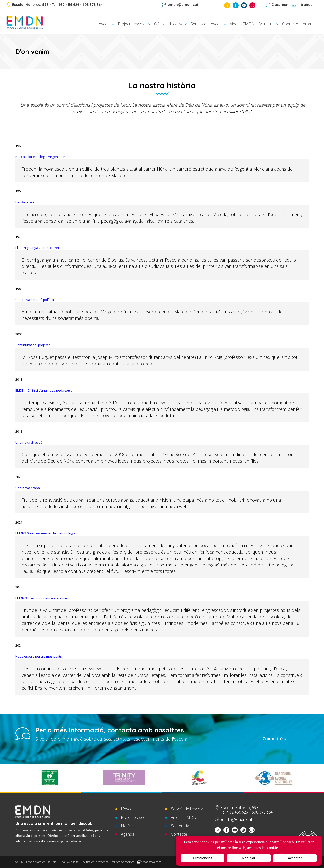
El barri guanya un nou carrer (37, 248)
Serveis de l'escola (187, 809)
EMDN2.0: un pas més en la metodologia (45, 533)
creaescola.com (151, 862)
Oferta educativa (169, 24)
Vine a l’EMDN (242, 24)
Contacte (290, 24)
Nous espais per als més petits (39, 656)
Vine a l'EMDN (184, 817)
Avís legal (73, 862)
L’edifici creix (25, 202)
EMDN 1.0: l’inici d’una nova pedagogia (44, 390)
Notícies (128, 826)
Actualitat (267, 24)
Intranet (305, 5)
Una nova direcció (29, 442)
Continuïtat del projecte (33, 345)
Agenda (128, 834)
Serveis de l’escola (207, 24)
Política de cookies (123, 862)
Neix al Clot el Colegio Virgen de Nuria (43, 157)
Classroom (281, 5)
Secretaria (180, 826)
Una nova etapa (28, 488)
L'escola (128, 809)
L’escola (103, 24)
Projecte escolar (132, 24)
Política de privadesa (95, 862)
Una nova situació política (35, 300)
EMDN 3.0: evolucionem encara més (42, 598)
